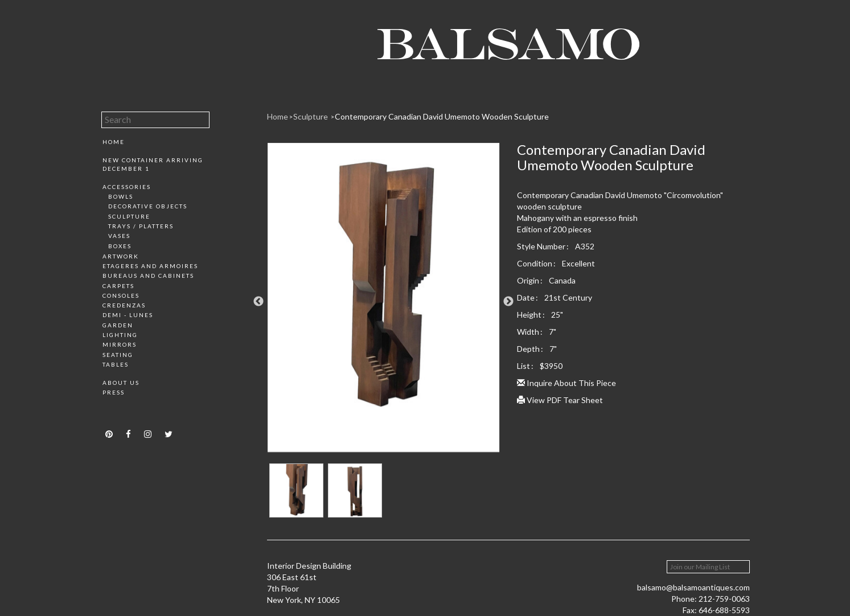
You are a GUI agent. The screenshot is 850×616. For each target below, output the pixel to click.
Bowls (121, 196)
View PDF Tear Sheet (560, 400)
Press (114, 392)
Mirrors (120, 344)
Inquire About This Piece (566, 383)
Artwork (121, 256)
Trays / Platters (141, 226)
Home (114, 142)
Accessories (127, 187)
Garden (118, 325)
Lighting (120, 335)
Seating (118, 355)
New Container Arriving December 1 (153, 164)
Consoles (121, 295)
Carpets (118, 286)
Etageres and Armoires (150, 266)
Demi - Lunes (128, 315)
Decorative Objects (148, 206)
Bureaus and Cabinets (148, 276)
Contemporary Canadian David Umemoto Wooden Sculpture (442, 116)
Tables (116, 364)
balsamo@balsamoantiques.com (693, 587)
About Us (121, 383)
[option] (383, 302)
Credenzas (124, 305)
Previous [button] (258, 302)
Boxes (120, 246)
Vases (119, 236)
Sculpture (129, 216)
